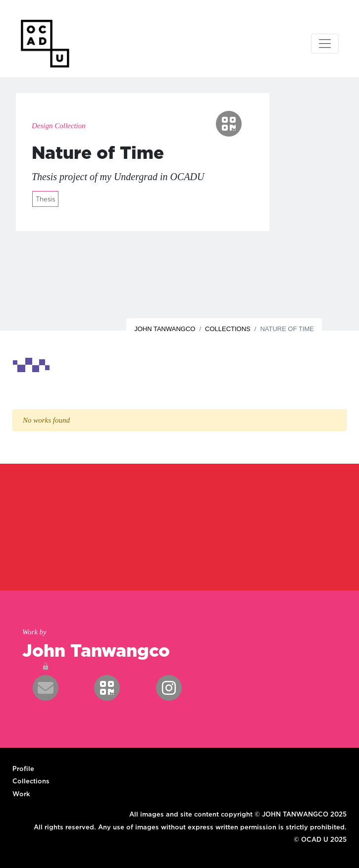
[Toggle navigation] (325, 44)
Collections (228, 329)
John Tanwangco (165, 329)
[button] (229, 124)
